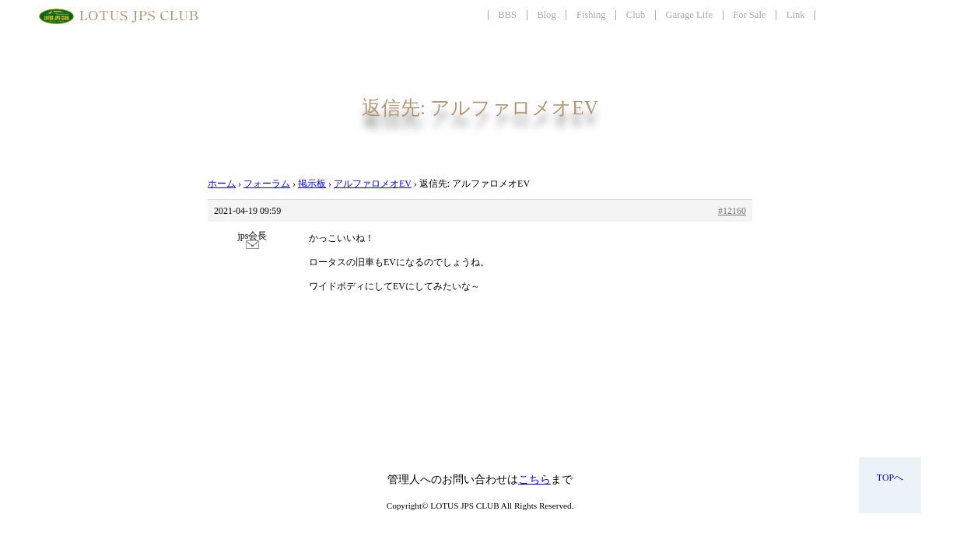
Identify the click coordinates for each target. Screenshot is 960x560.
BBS (507, 15)
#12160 (732, 211)
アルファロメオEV (373, 184)
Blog (547, 15)
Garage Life (689, 15)
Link (796, 15)
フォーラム (267, 184)
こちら (534, 479)
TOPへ (890, 478)
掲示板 (312, 184)
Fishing (591, 15)
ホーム (222, 184)
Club (636, 15)
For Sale (749, 15)
